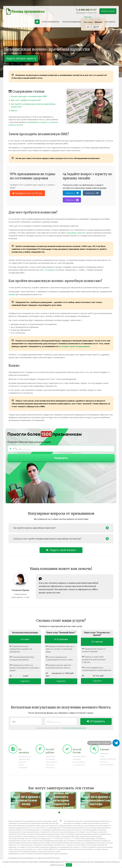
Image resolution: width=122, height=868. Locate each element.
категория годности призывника (74, 346)
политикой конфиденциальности (74, 728)
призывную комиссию (76, 233)
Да (88, 27)
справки (12, 294)
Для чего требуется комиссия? (26, 100)
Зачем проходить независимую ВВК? (29, 96)
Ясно (69, 865)
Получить (61, 458)
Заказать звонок (108, 11)
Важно (14, 110)
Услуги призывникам (50, 22)
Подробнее (25, 681)
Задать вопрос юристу (106, 22)
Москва (88, 17)
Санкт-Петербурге (47, 270)
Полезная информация (72, 22)
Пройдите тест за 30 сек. (27, 193)
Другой (96, 27)
